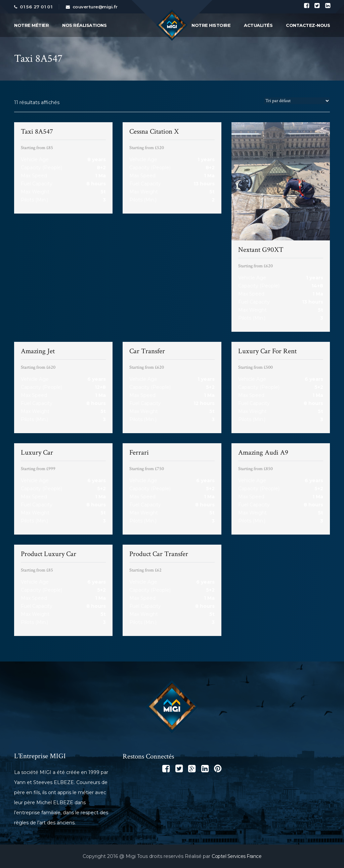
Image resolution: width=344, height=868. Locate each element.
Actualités (258, 25)
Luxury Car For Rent (267, 351)
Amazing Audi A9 (263, 452)
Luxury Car (37, 452)
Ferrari (139, 452)
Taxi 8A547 (37, 131)
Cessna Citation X (154, 131)
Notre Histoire (211, 25)
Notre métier (31, 25)
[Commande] (297, 101)
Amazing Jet (38, 351)
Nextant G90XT (261, 250)
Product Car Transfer (159, 554)
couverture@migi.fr (95, 7)
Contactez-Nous (308, 25)
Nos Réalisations (84, 25)
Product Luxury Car (49, 554)
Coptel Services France (236, 856)
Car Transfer (147, 351)
